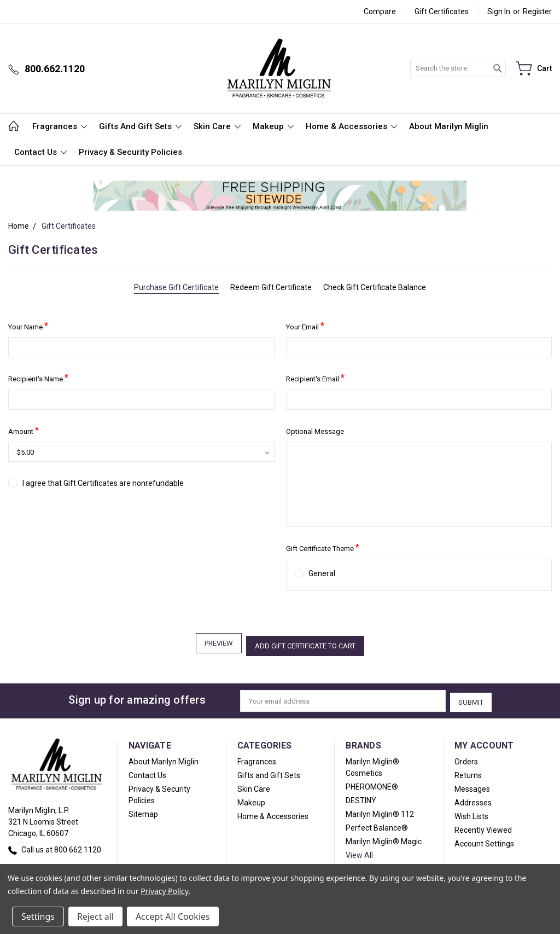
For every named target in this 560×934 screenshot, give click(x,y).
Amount (24, 430)
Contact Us (40, 152)
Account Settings (484, 839)
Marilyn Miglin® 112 (380, 810)
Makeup (273, 126)
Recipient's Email (315, 378)
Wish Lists (471, 812)
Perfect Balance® (377, 823)
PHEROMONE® (372, 782)
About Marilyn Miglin (449, 126)
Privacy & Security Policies (130, 152)
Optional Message (315, 431)
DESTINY (361, 796)
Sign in (499, 11)
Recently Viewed (483, 826)
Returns (468, 771)
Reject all (95, 916)
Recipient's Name (38, 378)
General (322, 573)
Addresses (473, 798)
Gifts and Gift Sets (140, 126)
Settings (38, 916)
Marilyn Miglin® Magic (384, 837)
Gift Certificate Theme (323, 547)
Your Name (28, 326)
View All (359, 851)
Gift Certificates (442, 11)
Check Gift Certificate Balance (375, 287)
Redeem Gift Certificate (271, 287)
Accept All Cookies (173, 916)
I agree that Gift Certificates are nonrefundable (103, 483)
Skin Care (217, 126)
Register (537, 11)
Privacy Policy (164, 891)
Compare (380, 11)
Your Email (305, 326)
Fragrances (60, 126)
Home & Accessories (351, 126)
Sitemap (143, 810)
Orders (466, 757)
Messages (472, 785)
